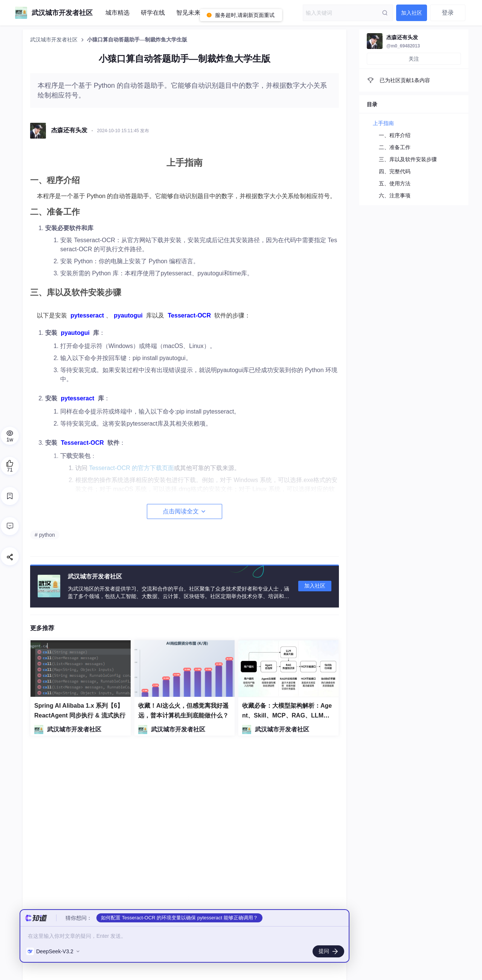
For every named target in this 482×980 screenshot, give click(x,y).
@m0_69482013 (403, 46)
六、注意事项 (395, 195)
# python (45, 535)
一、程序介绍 (395, 135)
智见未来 (188, 13)
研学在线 (153, 13)
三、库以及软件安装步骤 (408, 159)
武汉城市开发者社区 (55, 40)
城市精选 (117, 13)
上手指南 (383, 123)
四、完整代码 (395, 171)
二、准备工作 (395, 147)
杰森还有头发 (402, 37)
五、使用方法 (395, 183)
